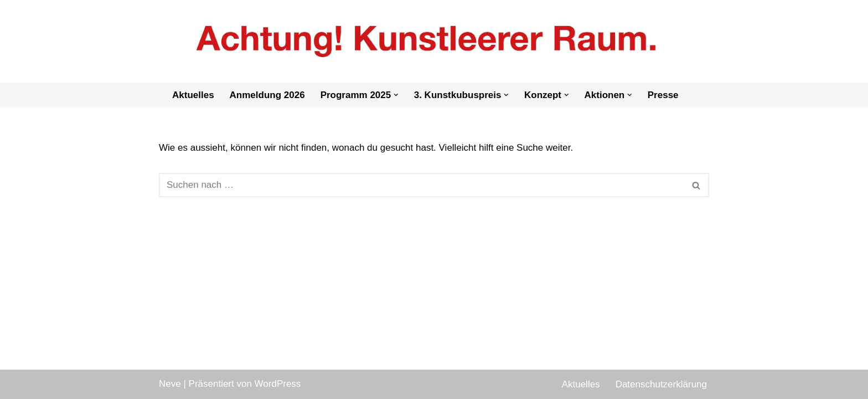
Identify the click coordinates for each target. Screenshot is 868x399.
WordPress (278, 384)
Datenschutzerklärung (661, 384)
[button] (396, 95)
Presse (663, 95)
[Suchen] (422, 185)
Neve (170, 384)
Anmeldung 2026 (267, 95)
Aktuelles (193, 95)
